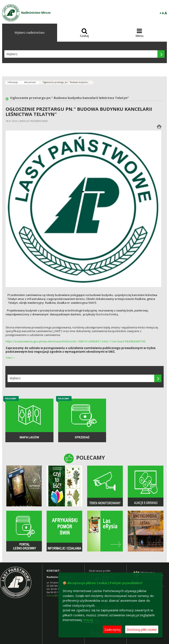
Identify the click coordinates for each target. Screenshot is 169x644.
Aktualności (30, 82)
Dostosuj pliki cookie (142, 629)
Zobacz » (10, 358)
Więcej (88, 620)
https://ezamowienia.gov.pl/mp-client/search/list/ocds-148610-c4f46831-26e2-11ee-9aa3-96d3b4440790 (76, 341)
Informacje (13, 82)
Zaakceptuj (112, 629)
